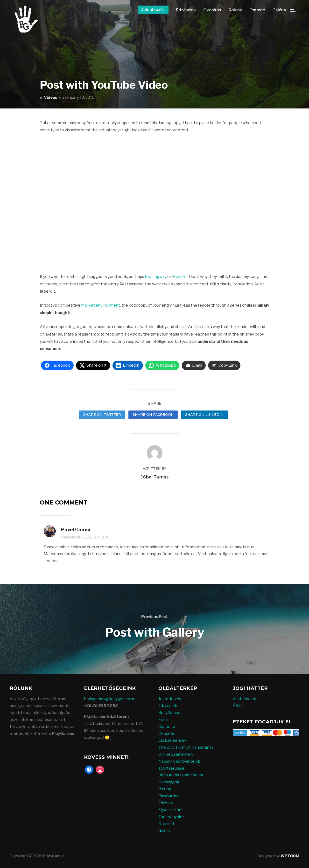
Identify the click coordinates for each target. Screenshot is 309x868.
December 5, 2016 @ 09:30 (85, 537)
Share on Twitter (102, 415)
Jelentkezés (153, 10)
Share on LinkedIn (204, 415)
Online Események (176, 754)
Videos (51, 98)
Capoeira (167, 727)
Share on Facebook (153, 415)
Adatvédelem (245, 699)
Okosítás (212, 10)
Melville (179, 277)
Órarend (257, 10)
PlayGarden (169, 796)
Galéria (279, 10)
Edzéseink (186, 10)
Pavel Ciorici (76, 530)
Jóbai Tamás (154, 477)
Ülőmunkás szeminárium (181, 775)
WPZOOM (290, 856)
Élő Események (172, 740)
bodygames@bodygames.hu (110, 699)
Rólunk (235, 10)
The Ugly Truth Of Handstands (186, 747)
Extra (163, 720)
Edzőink (166, 803)
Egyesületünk (171, 810)
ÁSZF (238, 706)
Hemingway (156, 277)
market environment (101, 305)
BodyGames (169, 713)
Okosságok (169, 782)
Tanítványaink (172, 817)
